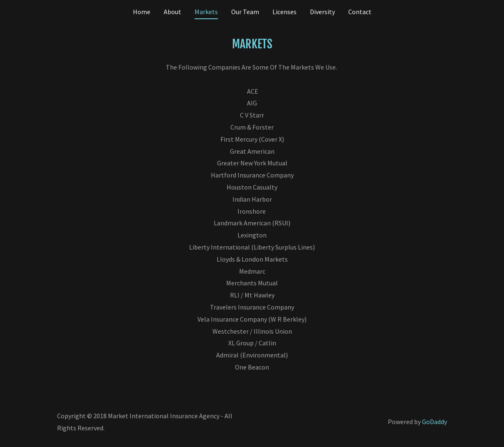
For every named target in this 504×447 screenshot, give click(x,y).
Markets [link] (206, 12)
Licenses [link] (284, 12)
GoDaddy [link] (434, 422)
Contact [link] (360, 12)
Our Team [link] (245, 12)
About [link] (172, 12)
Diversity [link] (322, 12)
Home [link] (142, 12)
